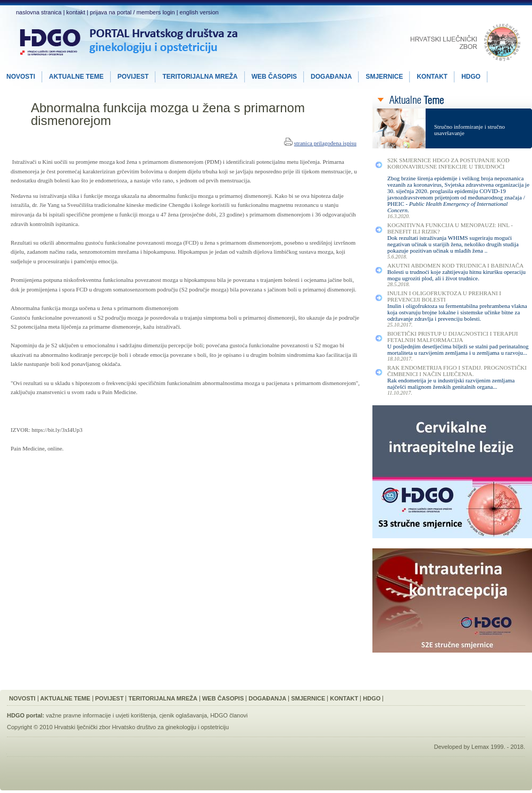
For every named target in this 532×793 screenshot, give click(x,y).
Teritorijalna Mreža (163, 698)
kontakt (76, 12)
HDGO (372, 698)
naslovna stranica (39, 12)
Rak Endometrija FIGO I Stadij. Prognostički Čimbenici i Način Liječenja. (457, 371)
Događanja (267, 698)
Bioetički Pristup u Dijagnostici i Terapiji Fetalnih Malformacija (452, 337)
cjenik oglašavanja (183, 715)
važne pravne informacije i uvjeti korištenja (101, 715)
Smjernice (308, 698)
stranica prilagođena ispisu (325, 143)
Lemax (480, 747)
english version (199, 12)
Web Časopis (223, 698)
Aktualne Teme (65, 698)
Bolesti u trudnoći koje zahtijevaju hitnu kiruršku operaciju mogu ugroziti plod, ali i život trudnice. (456, 275)
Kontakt (344, 698)
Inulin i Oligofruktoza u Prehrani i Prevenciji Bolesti (444, 296)
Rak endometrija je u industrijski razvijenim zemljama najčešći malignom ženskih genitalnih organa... (451, 383)
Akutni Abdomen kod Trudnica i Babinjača (455, 265)
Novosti (22, 698)
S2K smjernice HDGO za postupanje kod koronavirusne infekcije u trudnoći (448, 163)
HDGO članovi (229, 715)
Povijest (110, 698)
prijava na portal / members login (132, 12)
